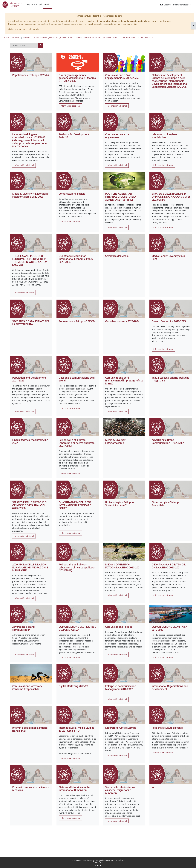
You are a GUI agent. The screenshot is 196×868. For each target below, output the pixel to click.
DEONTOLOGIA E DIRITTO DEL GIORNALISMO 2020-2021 (169, 566)
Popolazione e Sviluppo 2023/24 (77, 321)
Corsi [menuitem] (46, 4)
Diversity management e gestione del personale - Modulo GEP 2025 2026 (77, 78)
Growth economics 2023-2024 (122, 321)
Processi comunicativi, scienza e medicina (31, 789)
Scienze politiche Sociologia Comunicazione (97, 38)
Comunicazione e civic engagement (118, 136)
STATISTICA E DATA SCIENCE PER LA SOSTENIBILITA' (31, 323)
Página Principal (12, 38)
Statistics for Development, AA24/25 (74, 136)
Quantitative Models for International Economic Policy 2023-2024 (76, 259)
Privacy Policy (98, 862)
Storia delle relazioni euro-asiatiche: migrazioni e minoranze (120, 790)
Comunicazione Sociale (72, 194)
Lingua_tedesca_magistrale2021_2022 (31, 441)
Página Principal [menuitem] (35, 4)
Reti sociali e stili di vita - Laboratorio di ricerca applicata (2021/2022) (77, 443)
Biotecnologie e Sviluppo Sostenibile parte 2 (119, 504)
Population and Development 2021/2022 (29, 379)
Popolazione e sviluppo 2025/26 (30, 75)
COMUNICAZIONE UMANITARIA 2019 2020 (169, 628)
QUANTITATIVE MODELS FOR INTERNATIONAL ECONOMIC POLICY (75, 505)
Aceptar (98, 865)
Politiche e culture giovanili (167, 728)
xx (153, 787)
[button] (176, 5)
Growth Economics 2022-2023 (169, 321)
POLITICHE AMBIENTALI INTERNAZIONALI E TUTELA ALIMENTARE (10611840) (121, 197)
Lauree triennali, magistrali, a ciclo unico (53, 38)
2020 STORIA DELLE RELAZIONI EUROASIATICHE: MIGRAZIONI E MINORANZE (30, 567)
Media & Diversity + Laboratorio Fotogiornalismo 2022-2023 (30, 195)
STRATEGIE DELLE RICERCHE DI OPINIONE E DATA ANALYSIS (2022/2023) (30, 505)
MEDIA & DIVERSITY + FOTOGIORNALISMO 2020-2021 (123, 566)
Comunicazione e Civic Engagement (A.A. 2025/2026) (122, 77)
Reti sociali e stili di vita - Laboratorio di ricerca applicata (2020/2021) (77, 567)
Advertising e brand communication (23, 628)
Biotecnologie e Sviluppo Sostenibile (166, 504)
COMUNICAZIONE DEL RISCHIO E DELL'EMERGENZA (77, 628)
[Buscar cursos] (24, 45)
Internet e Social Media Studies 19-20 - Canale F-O (76, 729)
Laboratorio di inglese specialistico (164, 136)
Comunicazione (128, 38)
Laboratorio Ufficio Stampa (121, 728)
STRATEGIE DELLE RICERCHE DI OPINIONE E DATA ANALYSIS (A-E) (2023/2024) (171, 197)
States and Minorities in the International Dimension (74, 789)
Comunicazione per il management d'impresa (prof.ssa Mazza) (124, 381)
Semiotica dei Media (117, 256)
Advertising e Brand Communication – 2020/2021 (168, 441)
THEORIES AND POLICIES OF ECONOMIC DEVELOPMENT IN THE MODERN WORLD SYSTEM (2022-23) (30, 260)
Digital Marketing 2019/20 (73, 686)
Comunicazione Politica (119, 627)
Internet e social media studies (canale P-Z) (30, 729)
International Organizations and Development (170, 688)
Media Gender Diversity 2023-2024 (169, 257)
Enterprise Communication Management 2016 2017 (121, 688)
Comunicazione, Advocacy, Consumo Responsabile (27, 688)
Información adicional (70, 106)
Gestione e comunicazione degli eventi (77, 379)
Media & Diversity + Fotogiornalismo (116, 441)
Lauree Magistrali (147, 38)
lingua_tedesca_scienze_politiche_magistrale (170, 379)
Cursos (26, 38)
